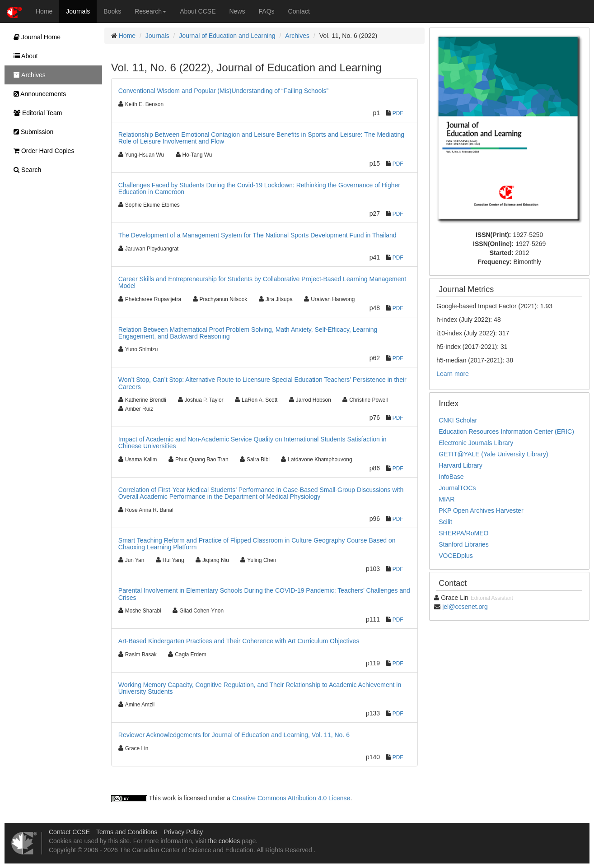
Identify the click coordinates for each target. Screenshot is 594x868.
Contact (299, 11)
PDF (398, 113)
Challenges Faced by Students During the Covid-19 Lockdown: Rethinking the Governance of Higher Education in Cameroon (259, 188)
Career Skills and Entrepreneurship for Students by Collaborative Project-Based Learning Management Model (262, 282)
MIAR (447, 499)
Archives (297, 36)
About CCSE (198, 11)
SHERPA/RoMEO (463, 533)
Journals (78, 11)
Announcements (37, 94)
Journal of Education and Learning (227, 36)
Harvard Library (460, 465)
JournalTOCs (457, 488)
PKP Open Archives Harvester (481, 511)
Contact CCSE (69, 832)
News (237, 11)
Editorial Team (35, 113)
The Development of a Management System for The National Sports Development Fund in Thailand (257, 235)
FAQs (267, 11)
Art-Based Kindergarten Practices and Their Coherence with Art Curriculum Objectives (239, 641)
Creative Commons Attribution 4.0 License (291, 798)
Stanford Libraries (464, 544)
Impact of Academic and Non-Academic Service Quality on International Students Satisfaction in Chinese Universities (253, 443)
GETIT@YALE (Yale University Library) (493, 454)
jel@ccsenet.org (465, 607)
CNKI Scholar (458, 420)
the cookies (224, 841)
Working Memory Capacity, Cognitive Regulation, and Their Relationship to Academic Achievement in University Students (260, 688)
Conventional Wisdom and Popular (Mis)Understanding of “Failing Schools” (223, 91)
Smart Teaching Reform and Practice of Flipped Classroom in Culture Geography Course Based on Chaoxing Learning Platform (257, 544)
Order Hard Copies (42, 151)
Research (150, 11)
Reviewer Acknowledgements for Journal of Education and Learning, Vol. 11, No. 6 (234, 735)
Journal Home (35, 37)
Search (25, 170)
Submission (31, 132)
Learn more (453, 374)
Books (112, 11)
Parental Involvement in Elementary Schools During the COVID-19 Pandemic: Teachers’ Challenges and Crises (264, 594)
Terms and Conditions (127, 832)
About (23, 56)
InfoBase (451, 477)
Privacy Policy (183, 832)
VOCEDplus (456, 556)
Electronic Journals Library (476, 443)
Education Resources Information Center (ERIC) (506, 432)
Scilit (445, 522)
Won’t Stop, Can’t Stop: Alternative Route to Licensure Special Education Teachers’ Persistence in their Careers (262, 383)
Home (44, 11)
